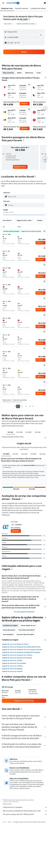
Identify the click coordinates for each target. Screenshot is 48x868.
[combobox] (9, 24)
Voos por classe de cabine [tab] (25, 634)
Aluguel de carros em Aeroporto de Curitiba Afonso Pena (21, 647)
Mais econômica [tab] (8, 73)
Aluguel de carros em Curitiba (12, 660)
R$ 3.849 (24, 19)
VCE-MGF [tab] (29, 432)
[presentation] (29, 19)
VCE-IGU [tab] (10, 432)
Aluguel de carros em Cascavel (12, 671)
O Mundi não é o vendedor (25, 807)
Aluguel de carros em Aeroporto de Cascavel (17, 658)
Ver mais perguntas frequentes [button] (24, 612)
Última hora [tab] (29, 73)
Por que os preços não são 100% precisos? (25, 814)
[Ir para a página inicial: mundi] (13, 3)
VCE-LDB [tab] (38, 432)
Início (4, 822)
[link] (20, 167)
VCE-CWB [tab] (19, 432)
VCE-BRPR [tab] (6, 454)
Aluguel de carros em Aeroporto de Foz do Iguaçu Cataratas (22, 650)
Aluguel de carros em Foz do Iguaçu (14, 663)
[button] (3, 3)
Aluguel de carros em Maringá (12, 669)
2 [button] (22, 406)
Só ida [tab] (39, 73)
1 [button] (18, 406)
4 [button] (30, 406)
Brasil (10, 822)
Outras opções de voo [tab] (28, 625)
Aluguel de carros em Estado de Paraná (15, 644)
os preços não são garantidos (11, 802)
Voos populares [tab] (8, 634)
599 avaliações (15, 528)
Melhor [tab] (19, 73)
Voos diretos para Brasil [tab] (26, 630)
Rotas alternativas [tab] (9, 630)
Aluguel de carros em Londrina (12, 666)
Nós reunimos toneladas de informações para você (25, 811)
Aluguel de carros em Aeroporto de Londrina (17, 655)
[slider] (45, 215)
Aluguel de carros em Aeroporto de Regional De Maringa (21, 652)
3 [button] (26, 406)
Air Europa (14, 522)
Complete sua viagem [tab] (10, 625)
